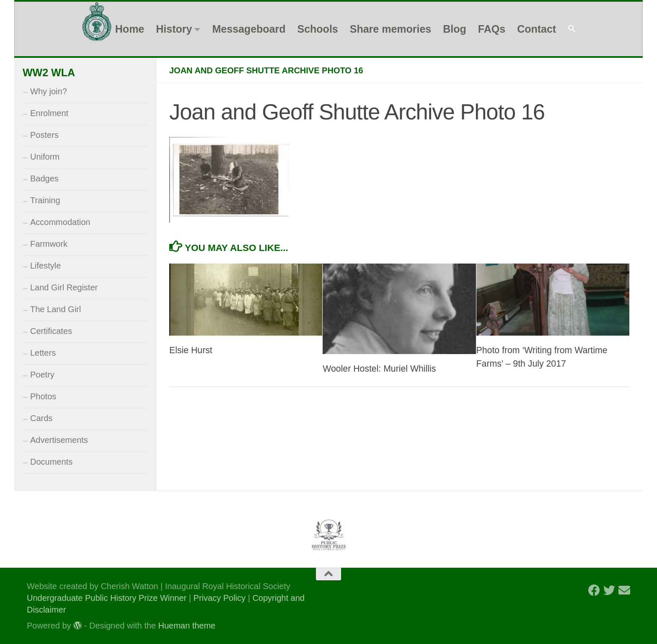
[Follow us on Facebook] (594, 590)
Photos (43, 396)
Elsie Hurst (191, 350)
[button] (572, 29)
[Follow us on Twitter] (609, 590)
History (174, 29)
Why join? (49, 91)
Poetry (42, 375)
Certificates (51, 331)
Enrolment (49, 113)
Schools (317, 29)
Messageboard (249, 29)
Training (45, 200)
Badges (44, 178)
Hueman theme (187, 626)
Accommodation (60, 222)
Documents (51, 462)
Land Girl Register (64, 287)
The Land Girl (56, 309)
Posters (44, 135)
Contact (537, 29)
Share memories (391, 29)
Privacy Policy (220, 598)
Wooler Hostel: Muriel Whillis (379, 369)
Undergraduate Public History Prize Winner (108, 598)
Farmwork (49, 244)
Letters (43, 353)
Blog (455, 29)
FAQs (492, 29)
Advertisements (59, 440)
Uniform (45, 157)
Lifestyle (45, 266)
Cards (41, 418)
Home (130, 29)
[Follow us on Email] (624, 590)
